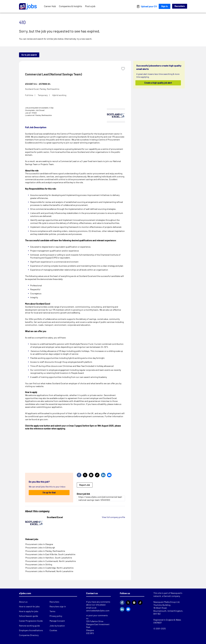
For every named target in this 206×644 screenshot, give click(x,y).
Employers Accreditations (31, 630)
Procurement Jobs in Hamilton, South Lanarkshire (49, 558)
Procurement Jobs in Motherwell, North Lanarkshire (49, 571)
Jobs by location (57, 626)
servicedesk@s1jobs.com (98, 611)
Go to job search (29, 55)
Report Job (85, 485)
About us (23, 602)
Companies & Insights (71, 6)
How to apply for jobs (29, 611)
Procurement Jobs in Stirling (39, 564)
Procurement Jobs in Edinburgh (40, 547)
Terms (52, 611)
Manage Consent (57, 621)
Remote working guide (29, 626)
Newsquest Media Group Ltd (166, 602)
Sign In (165, 6)
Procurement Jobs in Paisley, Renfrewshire (45, 551)
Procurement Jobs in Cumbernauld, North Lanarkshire (51, 561)
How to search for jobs (29, 606)
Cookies (53, 630)
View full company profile (113, 517)
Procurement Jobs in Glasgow (39, 544)
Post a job (90, 6)
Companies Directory (29, 635)
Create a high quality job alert (158, 83)
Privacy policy (56, 616)
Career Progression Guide (31, 621)
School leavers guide (28, 616)
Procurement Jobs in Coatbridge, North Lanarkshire (49, 568)
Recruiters (180, 6)
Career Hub (50, 6)
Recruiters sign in (58, 606)
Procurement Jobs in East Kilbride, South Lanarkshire (50, 554)
